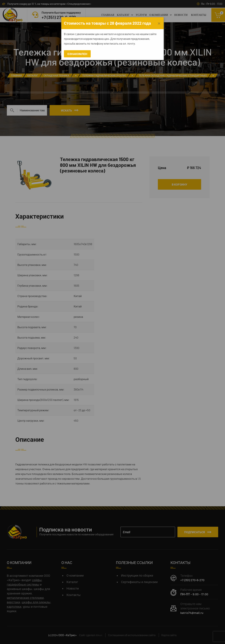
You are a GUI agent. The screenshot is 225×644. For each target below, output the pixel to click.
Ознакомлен (77, 54)
